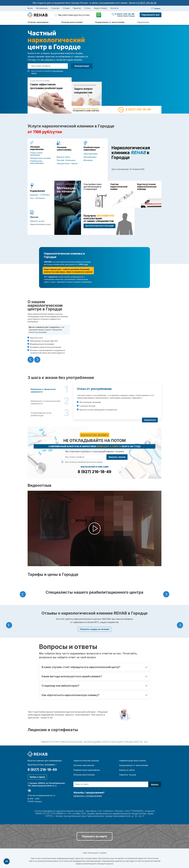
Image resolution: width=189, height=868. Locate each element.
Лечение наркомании (37, 148)
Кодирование (37, 191)
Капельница (70, 160)
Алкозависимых (90, 157)
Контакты (115, 8)
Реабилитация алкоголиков (133, 761)
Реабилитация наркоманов (87, 770)
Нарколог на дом (37, 221)
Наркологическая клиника (86, 761)
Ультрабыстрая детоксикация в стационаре (92, 187)
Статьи (87, 8)
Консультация (82, 66)
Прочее (34, 217)
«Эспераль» (40, 198)
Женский (60, 160)
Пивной (74, 163)
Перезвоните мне (151, 15)
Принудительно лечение (40, 158)
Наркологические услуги (40, 224)
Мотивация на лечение (66, 190)
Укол (32, 198)
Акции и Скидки (100, 8)
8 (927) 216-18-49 (147, 3)
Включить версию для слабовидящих (45, 761)
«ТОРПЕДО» (45, 195)
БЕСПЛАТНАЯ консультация (100, 226)
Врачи (30, 8)
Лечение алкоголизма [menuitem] (72, 22)
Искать (155, 785)
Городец (157, 8)
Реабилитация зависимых (92, 149)
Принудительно (63, 163)
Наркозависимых (91, 154)
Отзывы (66, 8)
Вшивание (34, 195)
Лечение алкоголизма (64, 149)
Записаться (150, 420)
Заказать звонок (117, 457)
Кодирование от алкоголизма (134, 765)
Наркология (143, 22)
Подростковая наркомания (36, 154)
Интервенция (42, 8)
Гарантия (77, 8)
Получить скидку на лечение (94, 629)
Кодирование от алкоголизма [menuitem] (110, 22)
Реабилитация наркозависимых (37, 162)
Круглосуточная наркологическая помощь (147, 187)
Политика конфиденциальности (41, 795)
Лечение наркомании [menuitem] (38, 22)
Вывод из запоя (63, 157)
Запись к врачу (37, 777)
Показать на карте (94, 836)
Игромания (88, 160)
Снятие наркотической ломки (119, 187)
